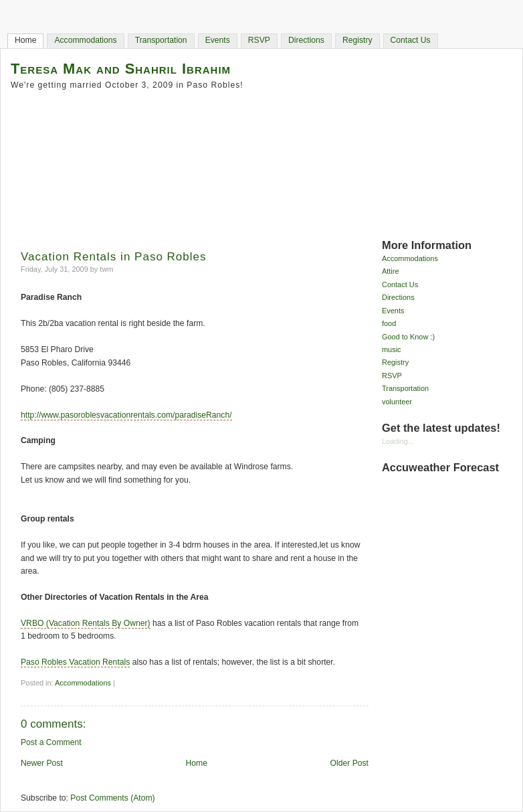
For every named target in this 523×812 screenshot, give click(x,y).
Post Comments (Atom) (112, 798)
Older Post (349, 763)
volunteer (397, 402)
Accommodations (85, 40)
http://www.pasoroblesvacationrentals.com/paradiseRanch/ (126, 415)
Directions (306, 40)
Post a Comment (51, 742)
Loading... (398, 441)
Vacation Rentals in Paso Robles (114, 257)
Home (25, 40)
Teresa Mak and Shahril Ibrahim (121, 69)
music (392, 349)
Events (218, 40)
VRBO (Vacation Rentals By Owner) (86, 623)
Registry (357, 40)
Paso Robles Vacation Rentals (75, 662)
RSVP (259, 40)
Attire (391, 271)
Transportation (161, 40)
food (389, 323)
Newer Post (42, 763)
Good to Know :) (408, 337)
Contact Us (411, 40)
